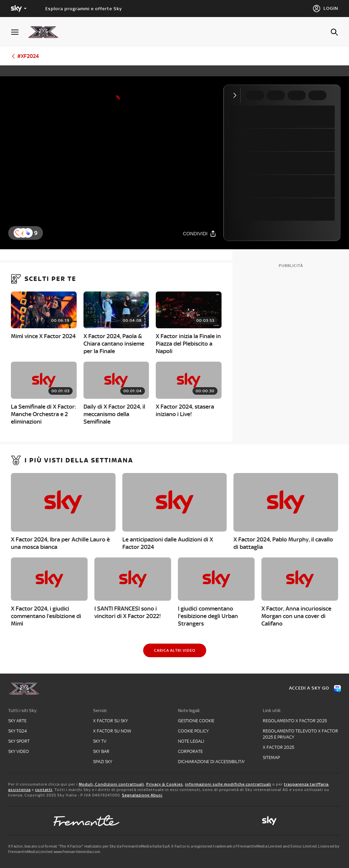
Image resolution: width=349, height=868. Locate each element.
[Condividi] (200, 233)
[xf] (47, 32)
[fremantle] (87, 821)
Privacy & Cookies (165, 784)
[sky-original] (269, 821)
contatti (44, 790)
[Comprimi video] (236, 95)
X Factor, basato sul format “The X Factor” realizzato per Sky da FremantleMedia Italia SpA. (89, 846)
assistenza (19, 790)
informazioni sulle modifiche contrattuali (228, 784)
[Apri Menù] (19, 32)
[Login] (325, 9)
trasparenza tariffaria (306, 784)
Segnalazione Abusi (142, 795)
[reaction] (28, 233)
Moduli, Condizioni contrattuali (111, 784)
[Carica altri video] (175, 650)
